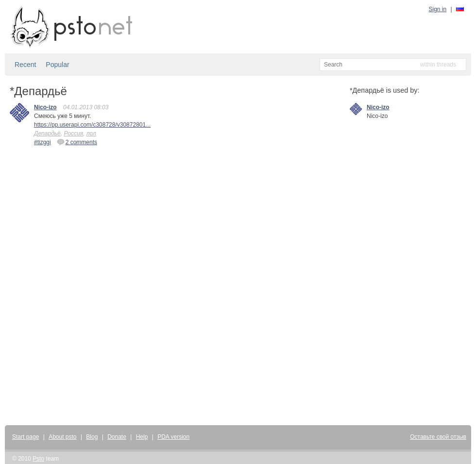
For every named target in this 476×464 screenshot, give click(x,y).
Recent (25, 65)
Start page (25, 437)
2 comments (77, 142)
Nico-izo (45, 107)
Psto (38, 459)
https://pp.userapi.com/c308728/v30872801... (92, 125)
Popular (57, 65)
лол (91, 133)
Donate (117, 437)
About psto (62, 437)
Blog (92, 437)
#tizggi (42, 142)
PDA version (173, 437)
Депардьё (47, 133)
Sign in (438, 9)
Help (142, 437)
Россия (73, 133)
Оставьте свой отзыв (438, 437)
